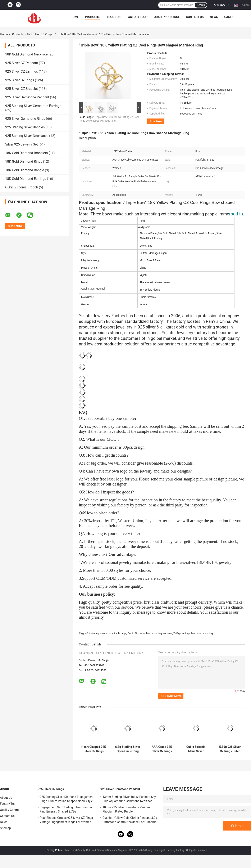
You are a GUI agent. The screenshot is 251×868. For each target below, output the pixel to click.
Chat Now (220, 5)
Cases (229, 17)
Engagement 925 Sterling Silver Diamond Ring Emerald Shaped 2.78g (67, 809)
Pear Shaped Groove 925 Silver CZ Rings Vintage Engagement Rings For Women (66, 820)
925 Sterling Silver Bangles (25, 127)
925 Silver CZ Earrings (22, 71)
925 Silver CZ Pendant (22, 63)
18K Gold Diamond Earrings (26, 179)
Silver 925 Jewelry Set (22, 144)
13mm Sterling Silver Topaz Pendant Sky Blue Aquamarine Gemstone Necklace (129, 799)
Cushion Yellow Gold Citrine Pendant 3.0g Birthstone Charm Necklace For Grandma (130, 820)
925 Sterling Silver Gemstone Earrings (33, 106)
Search (201, 5)
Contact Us (195, 17)
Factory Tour (137, 17)
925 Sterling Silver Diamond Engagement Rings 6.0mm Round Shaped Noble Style (67, 799)
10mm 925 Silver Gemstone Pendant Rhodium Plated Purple (127, 809)
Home (75, 17)
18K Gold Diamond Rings (24, 162)
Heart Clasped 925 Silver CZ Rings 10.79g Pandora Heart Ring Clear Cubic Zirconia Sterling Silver (94, 749)
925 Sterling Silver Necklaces (27, 136)
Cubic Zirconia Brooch (22, 187)
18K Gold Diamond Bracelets (26, 153)
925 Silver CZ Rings (40, 34)
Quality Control (167, 17)
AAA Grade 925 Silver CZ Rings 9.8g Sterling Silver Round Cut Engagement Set (162, 749)
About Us (113, 17)
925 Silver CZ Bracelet (22, 89)
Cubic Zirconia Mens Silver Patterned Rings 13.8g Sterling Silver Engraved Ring (196, 749)
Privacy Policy (54, 850)
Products (93, 17)
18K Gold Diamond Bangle (25, 170)
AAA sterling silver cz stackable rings (106, 634)
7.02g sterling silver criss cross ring (193, 634)
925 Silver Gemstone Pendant (27, 97)
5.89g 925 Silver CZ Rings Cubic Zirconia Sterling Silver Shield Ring (230, 749)
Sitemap (5, 828)
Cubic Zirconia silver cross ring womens (150, 634)
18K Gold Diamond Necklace (26, 54)
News (214, 17)
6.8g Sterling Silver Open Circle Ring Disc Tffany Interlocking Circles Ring (128, 749)
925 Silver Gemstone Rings (25, 119)
